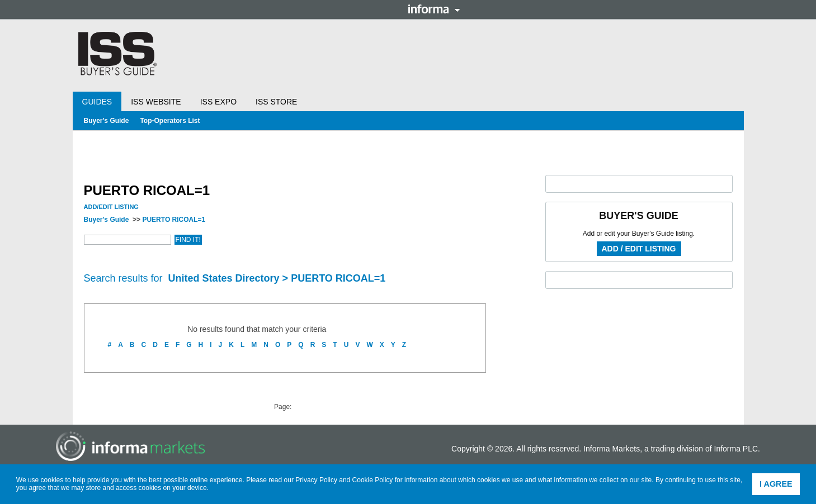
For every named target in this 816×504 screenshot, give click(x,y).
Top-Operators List (170, 121)
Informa (434, 9)
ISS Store (276, 102)
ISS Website (156, 102)
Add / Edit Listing (639, 249)
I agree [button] (776, 484)
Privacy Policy (316, 480)
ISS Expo (218, 102)
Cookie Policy (373, 480)
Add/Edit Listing (111, 207)
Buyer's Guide (107, 121)
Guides (97, 102)
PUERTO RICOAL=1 (174, 220)
